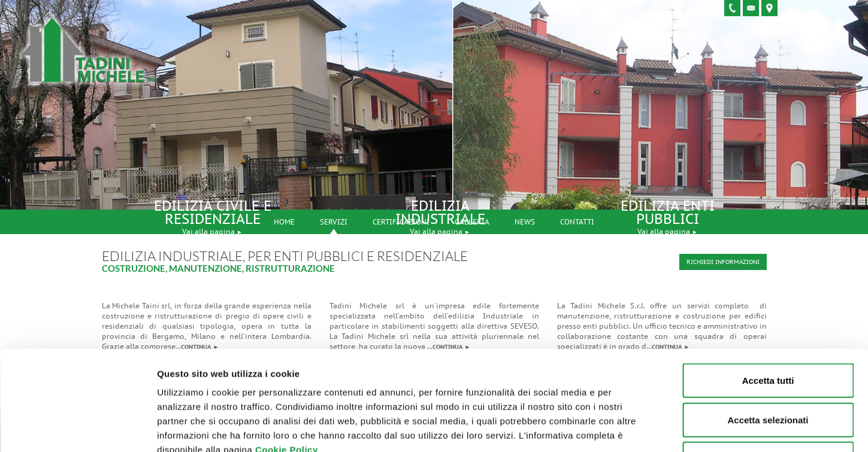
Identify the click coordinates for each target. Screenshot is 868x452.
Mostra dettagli (630, 428)
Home (284, 222)
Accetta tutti (768, 295)
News (525, 222)
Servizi (334, 222)
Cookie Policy (287, 364)
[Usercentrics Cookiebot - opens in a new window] (78, 429)
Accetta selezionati (768, 334)
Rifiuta (768, 373)
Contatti (577, 222)
